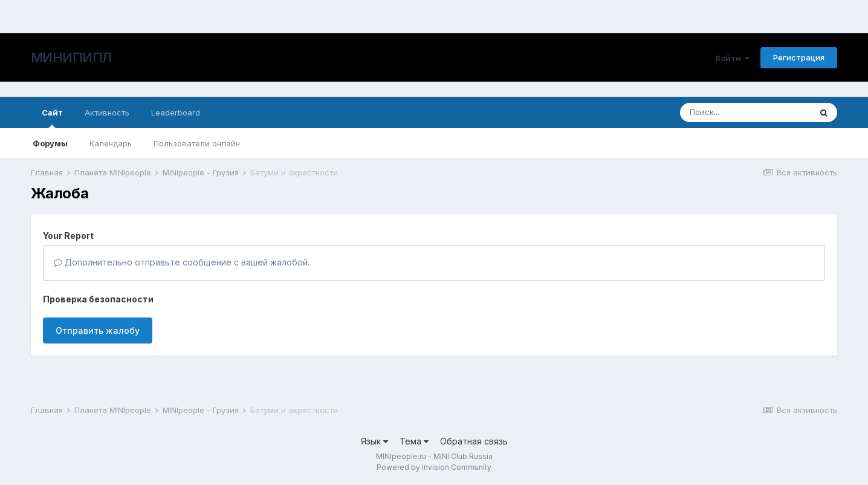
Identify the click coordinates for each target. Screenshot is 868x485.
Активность (107, 112)
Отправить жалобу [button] (98, 330)
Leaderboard (176, 112)
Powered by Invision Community (434, 467)
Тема (414, 441)
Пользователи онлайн (197, 143)
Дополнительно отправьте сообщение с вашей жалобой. (182, 262)
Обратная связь (474, 441)
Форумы (50, 143)
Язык (374, 441)
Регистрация (799, 57)
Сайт (52, 118)
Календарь (111, 143)
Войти (732, 58)
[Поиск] (745, 112)
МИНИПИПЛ (71, 57)
